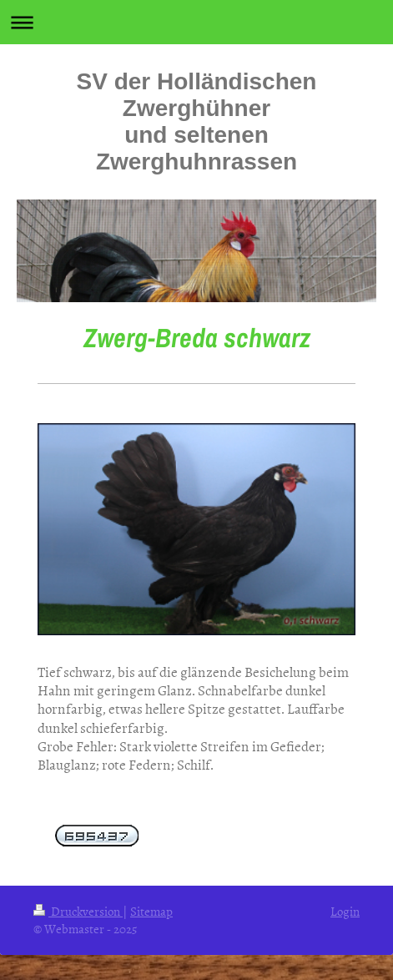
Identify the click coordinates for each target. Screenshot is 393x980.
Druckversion (78, 911)
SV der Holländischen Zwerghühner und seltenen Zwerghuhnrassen (197, 121)
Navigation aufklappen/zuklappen (196, 22)
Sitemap (151, 911)
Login (345, 911)
